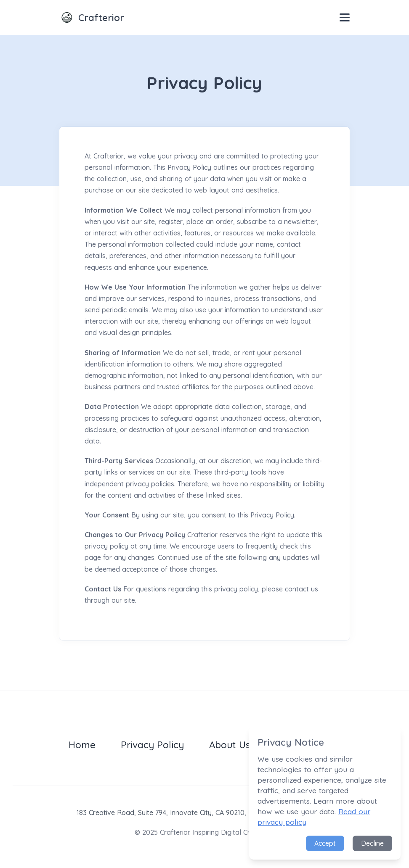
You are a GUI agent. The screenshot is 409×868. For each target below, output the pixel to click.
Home (82, 745)
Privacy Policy (152, 745)
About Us (230, 745)
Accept (325, 843)
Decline (372, 843)
